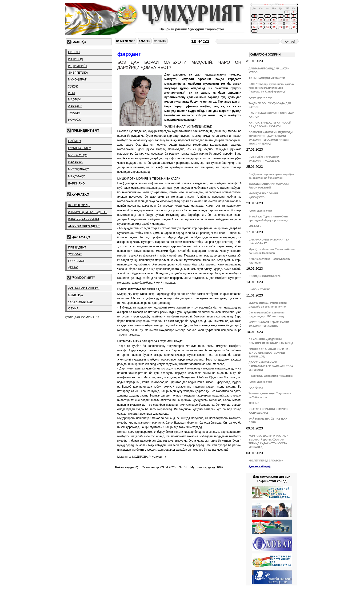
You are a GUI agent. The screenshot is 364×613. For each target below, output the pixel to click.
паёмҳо (75, 141)
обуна (73, 308)
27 (274, 27)
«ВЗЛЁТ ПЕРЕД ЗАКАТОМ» (266, 461)
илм (72, 93)
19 (267, 24)
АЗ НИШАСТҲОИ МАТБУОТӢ (267, 78)
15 (287, 20)
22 (287, 24)
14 (281, 20)
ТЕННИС (254, 403)
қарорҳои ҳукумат (84, 219)
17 (254, 24)
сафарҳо (76, 162)
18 (261, 24)
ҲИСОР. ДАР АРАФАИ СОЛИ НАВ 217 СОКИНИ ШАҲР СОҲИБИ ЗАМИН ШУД (270, 353)
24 (254, 27)
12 (267, 20)
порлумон (77, 261)
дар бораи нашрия (84, 288)
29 (287, 27)
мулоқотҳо (78, 155)
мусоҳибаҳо (79, 169)
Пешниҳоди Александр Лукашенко (271, 376)
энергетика (78, 73)
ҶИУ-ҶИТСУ (256, 388)
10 (254, 20)
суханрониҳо (80, 148)
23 (294, 24)
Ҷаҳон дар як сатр (260, 97)
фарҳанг (75, 106)
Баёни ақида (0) (126, 467)
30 (294, 27)
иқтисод (76, 59)
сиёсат (74, 52)
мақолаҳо (77, 176)
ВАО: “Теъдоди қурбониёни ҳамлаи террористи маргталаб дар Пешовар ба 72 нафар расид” (272, 88)
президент (77, 247)
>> (283, 4)
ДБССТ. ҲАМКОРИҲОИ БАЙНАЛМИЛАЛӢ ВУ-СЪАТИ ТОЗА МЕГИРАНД (271, 366)
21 (281, 24)
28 (281, 27)
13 (274, 20)
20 (274, 24)
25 (261, 27)
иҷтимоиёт (78, 66)
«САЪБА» (255, 226)
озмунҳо (76, 295)
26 (267, 27)
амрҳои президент (84, 226)
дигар (73, 267)
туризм (74, 113)
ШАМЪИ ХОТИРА (260, 289)
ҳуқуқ (73, 86)
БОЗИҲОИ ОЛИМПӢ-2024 (265, 276)
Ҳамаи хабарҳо (260, 466)
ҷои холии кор (81, 302)
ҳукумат (75, 254)
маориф (75, 99)
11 (261, 20)
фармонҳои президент (88, 212)
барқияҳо (77, 183)
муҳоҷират (77, 79)
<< (265, 4)
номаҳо (75, 120)
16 (294, 20)
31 (254, 31)
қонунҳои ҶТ (79, 205)
